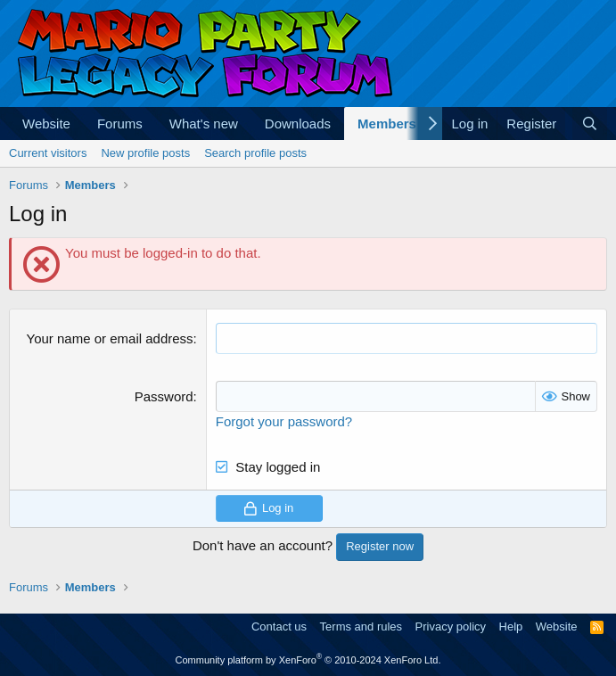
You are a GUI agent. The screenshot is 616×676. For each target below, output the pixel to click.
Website (46, 124)
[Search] (590, 124)
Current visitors (48, 153)
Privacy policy (451, 627)
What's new (204, 124)
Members (387, 124)
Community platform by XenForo (308, 660)
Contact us (279, 627)
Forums (120, 124)
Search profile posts (255, 153)
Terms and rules (361, 627)
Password (164, 396)
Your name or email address (110, 338)
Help (511, 627)
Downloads (298, 124)
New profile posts (145, 153)
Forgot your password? (284, 421)
